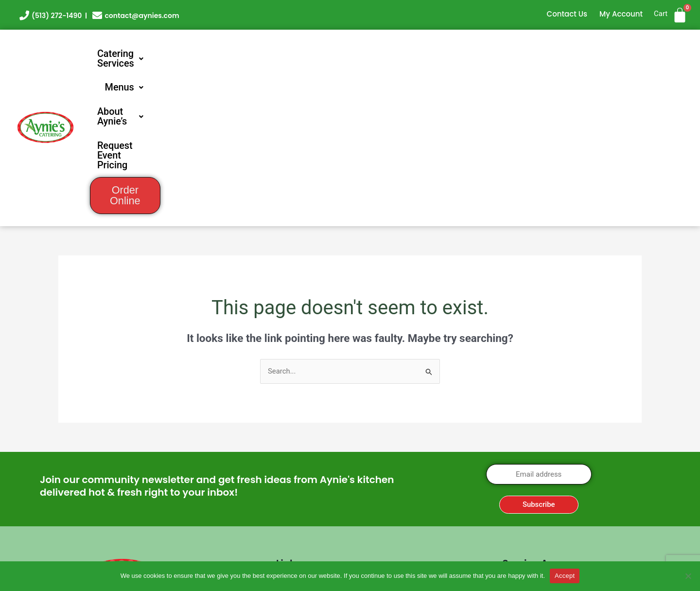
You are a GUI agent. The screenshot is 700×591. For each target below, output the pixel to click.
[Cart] (680, 15)
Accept (565, 576)
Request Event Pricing (537, 54)
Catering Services (267, 54)
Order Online (645, 55)
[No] (688, 576)
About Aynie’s (431, 54)
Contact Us (567, 14)
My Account (621, 14)
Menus (353, 54)
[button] (267, 54)
